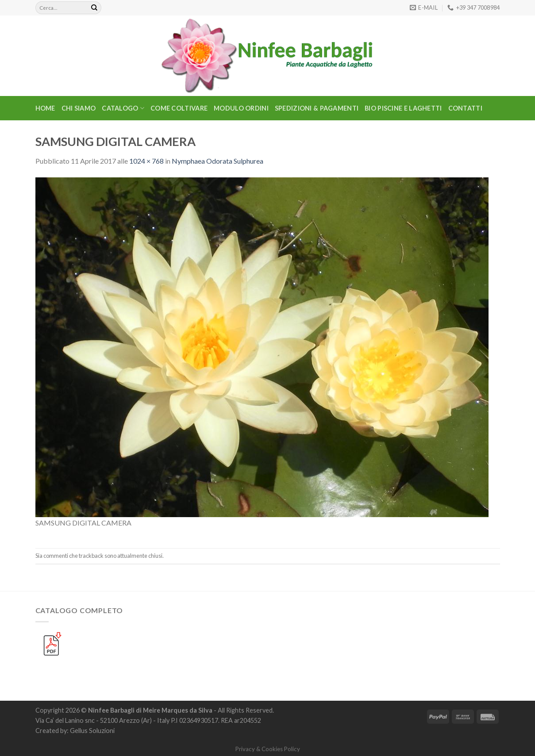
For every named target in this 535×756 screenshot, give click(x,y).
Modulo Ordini (241, 108)
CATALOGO (123, 108)
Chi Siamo (79, 108)
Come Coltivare (179, 108)
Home (45, 108)
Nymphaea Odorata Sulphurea (217, 161)
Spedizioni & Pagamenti (317, 108)
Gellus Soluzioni (92, 731)
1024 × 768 (146, 161)
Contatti (465, 108)
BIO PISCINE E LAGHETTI (403, 108)
